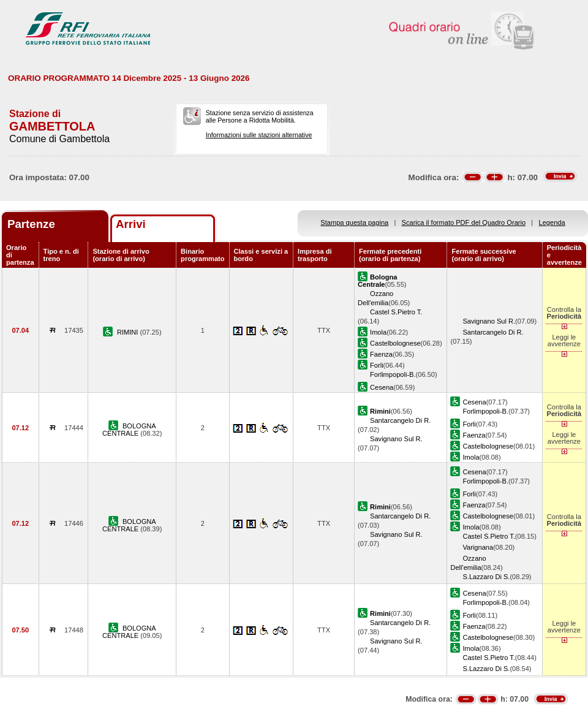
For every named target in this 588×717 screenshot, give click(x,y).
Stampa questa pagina (354, 222)
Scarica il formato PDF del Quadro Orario (464, 222)
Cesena (382, 387)
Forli (377, 365)
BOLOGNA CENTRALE (129, 430)
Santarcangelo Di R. (493, 332)
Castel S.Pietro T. (396, 312)
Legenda (552, 222)
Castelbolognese (395, 343)
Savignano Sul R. (489, 321)
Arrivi (131, 224)
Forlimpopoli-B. (393, 374)
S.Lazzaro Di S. (486, 577)
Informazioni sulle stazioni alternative (259, 135)
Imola (378, 332)
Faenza (381, 354)
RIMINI (129, 332)
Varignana (478, 547)
